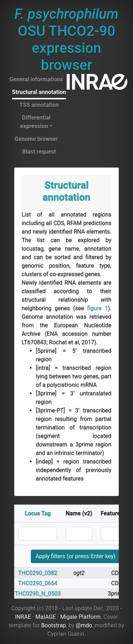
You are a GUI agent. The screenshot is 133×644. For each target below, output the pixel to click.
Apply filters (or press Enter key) (76, 556)
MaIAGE (46, 617)
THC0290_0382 (38, 573)
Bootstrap (54, 625)
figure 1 (98, 308)
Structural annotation (39, 92)
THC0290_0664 (38, 583)
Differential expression (35, 122)
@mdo (84, 625)
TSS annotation (39, 105)
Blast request (39, 152)
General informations (36, 79)
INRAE (23, 617)
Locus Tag (38, 513)
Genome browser (36, 139)
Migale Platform (81, 617)
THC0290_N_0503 (38, 593)
